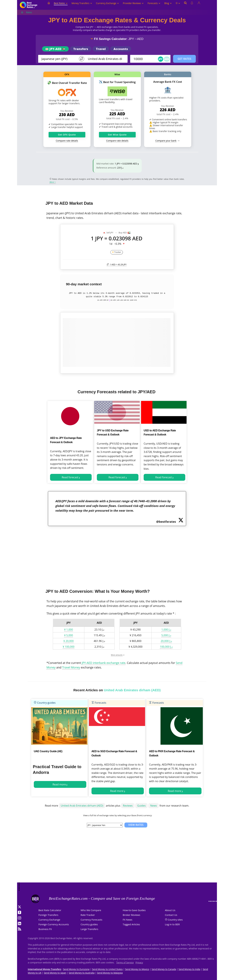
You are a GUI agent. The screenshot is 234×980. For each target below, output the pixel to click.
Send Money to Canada (164, 969)
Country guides (89, 924)
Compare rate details (67, 141)
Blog (168, 3)
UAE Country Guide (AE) (48, 751)
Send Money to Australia (82, 973)
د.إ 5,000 (166, 635)
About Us (170, 910)
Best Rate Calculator (50, 910)
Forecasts (154, 3)
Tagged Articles (131, 924)
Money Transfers (82, 3)
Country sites (175, 920)
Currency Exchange (108, 3)
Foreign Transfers (48, 915)
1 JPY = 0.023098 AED (126, 164)
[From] (59, 59)
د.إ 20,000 (166, 641)
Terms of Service (125, 962)
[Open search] (185, 5)
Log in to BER (172, 924)
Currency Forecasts (91, 920)
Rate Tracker (88, 915)
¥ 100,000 (69, 647)
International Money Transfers (45, 969)
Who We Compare (91, 910)
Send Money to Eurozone (76, 969)
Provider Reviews (133, 3)
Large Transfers (89, 929)
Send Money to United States (107, 969)
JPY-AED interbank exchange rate (104, 663)
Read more (59, 784)
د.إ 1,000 (166, 630)
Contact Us (171, 915)
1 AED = (117, 264)
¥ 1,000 (69, 630)
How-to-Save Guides (134, 910)
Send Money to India (189, 969)
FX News (127, 920)
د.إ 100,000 (166, 647)
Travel (101, 49)
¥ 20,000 (68, 641)
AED (167, 59)
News (153, 806)
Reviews (128, 806)
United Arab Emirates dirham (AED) (82, 806)
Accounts (121, 49)
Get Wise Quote (117, 135)
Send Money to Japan (55, 973)
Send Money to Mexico (137, 969)
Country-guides (45, 703)
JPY (161, 59)
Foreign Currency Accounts (54, 924)
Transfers (81, 49)
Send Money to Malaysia (110, 973)
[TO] (105, 59)
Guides (141, 806)
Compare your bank (166, 141)
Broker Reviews (131, 915)
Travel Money (71, 667)
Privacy (139, 962)
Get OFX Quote (67, 135)
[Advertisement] (117, 555)
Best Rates (61, 3)
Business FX (45, 929)
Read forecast (70, 477)
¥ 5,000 (69, 635)
